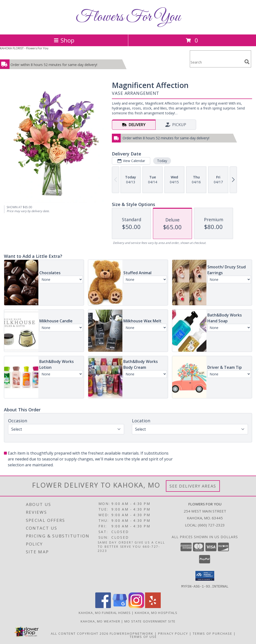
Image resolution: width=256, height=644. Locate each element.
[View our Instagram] (136, 606)
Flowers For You (128, 17)
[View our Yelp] (153, 606)
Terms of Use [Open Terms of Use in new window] (143, 636)
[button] (205, 576)
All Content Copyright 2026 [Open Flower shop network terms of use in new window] (80, 633)
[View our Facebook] (103, 606)
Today (162, 161)
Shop (64, 40)
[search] (247, 62)
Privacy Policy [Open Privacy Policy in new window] (173, 633)
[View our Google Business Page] (120, 606)
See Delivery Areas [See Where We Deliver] (193, 486)
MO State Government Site (150, 621)
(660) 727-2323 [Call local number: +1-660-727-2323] (211, 525)
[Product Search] (216, 62)
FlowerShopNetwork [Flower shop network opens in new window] (132, 633)
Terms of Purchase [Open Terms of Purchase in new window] (213, 633)
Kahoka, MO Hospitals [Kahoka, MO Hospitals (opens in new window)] (156, 612)
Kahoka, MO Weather (100, 621)
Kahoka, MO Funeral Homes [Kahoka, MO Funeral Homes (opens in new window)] (105, 612)
